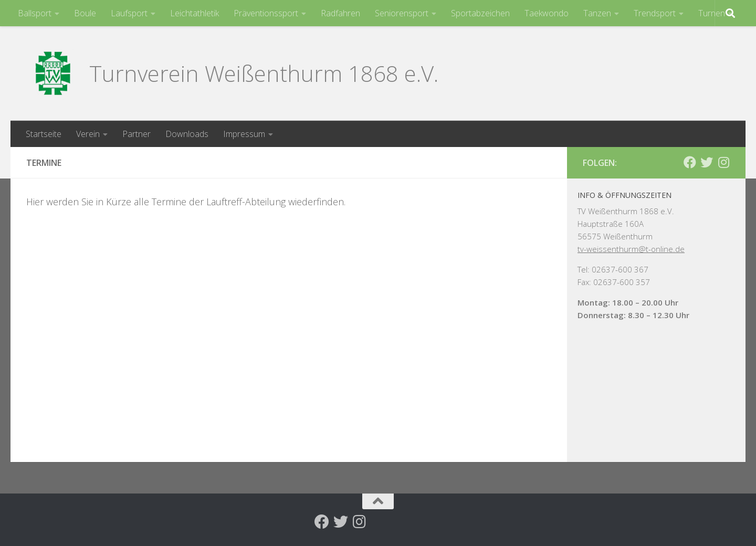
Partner (136, 134)
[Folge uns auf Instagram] (723, 162)
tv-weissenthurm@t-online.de (631, 249)
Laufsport (129, 13)
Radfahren (340, 13)
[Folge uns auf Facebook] (690, 162)
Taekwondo (547, 13)
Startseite (44, 134)
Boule (85, 13)
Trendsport (655, 13)
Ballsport (35, 13)
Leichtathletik (195, 13)
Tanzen (597, 13)
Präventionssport (266, 13)
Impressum (244, 134)
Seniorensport (402, 13)
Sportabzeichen (480, 13)
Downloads (187, 134)
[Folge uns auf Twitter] (707, 162)
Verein (88, 134)
